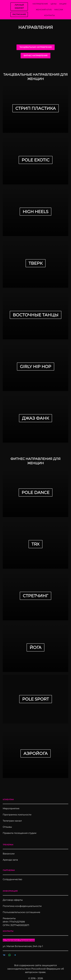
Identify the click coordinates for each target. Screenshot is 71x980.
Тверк (36, 263)
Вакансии (9, 854)
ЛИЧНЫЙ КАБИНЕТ (19, 6)
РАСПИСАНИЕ (19, 14)
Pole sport (36, 699)
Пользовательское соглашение (21, 912)
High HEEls (35, 212)
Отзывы (7, 827)
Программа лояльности (17, 815)
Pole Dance (36, 492)
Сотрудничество (12, 879)
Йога (35, 647)
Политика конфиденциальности (22, 906)
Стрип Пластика (36, 108)
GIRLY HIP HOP (36, 367)
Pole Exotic (36, 160)
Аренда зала (10, 860)
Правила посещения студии (20, 833)
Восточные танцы (36, 315)
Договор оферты (13, 900)
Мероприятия (11, 808)
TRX (35, 544)
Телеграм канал (12, 821)
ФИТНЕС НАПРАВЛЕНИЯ (35, 56)
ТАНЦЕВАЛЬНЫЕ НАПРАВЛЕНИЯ (36, 47)
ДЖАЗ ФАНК (35, 418)
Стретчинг (35, 596)
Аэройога (36, 753)
